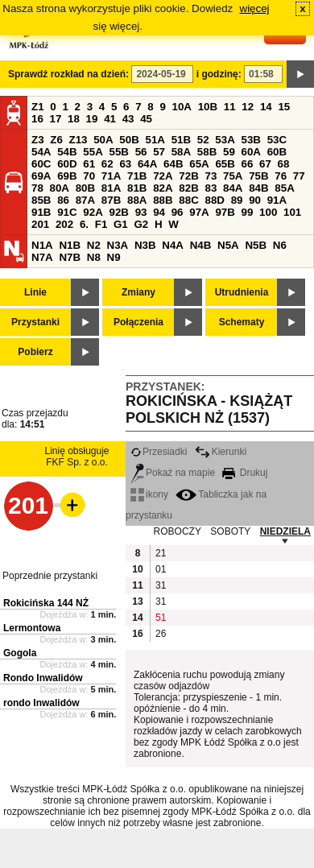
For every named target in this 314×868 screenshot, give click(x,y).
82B (188, 188)
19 (92, 119)
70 (89, 176)
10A (182, 107)
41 (110, 119)
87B (111, 200)
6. (84, 224)
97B (225, 212)
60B (277, 152)
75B (258, 176)
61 (89, 164)
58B (207, 152)
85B (41, 200)
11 (230, 107)
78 (37, 188)
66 (248, 164)
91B (41, 212)
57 (159, 152)
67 (265, 164)
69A (41, 176)
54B (67, 152)
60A (251, 152)
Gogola (20, 653)
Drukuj (245, 473)
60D (67, 164)
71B (137, 176)
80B (85, 188)
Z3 (38, 140)
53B (251, 140)
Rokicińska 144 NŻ (46, 603)
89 (237, 200)
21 (161, 553)
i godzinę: (219, 74)
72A (163, 176)
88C (188, 200)
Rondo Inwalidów (43, 678)
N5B (256, 245)
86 (63, 200)
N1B (70, 245)
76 (281, 176)
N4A (173, 245)
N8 (94, 257)
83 (211, 188)
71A (111, 176)
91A (277, 200)
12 (248, 107)
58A (181, 152)
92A (93, 212)
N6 (280, 245)
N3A (118, 245)
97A (199, 212)
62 (107, 164)
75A (233, 176)
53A (225, 140)
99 (248, 212)
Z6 (56, 140)
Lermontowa (32, 628)
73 (211, 176)
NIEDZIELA (285, 531)
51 (161, 618)
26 (161, 634)
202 (64, 224)
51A (155, 140)
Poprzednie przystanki (50, 576)
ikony (149, 494)
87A (85, 200)
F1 (101, 224)
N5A (228, 245)
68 (284, 164)
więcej (255, 8)
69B (67, 176)
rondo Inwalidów (41, 703)
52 (203, 140)
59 (229, 152)
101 (292, 212)
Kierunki (221, 452)
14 (266, 107)
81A (111, 188)
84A (233, 188)
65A (199, 164)
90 (255, 200)
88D (214, 200)
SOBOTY (230, 531)
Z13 (78, 140)
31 (161, 585)
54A (41, 152)
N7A (42, 257)
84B (258, 188)
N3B (145, 245)
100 (268, 212)
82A (163, 188)
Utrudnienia (242, 292)
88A (137, 200)
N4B (201, 245)
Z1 (38, 107)
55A (93, 152)
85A (284, 188)
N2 (94, 245)
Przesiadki (159, 452)
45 (146, 119)
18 (74, 119)
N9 (114, 257)
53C (277, 140)
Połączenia (138, 322)
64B (173, 164)
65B (225, 164)
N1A (42, 245)
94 (159, 212)
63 (125, 164)
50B (129, 140)
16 (37, 119)
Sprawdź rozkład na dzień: (68, 74)
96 (178, 212)
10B (208, 107)
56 (141, 152)
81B (137, 188)
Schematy (242, 322)
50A (103, 140)
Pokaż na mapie (173, 473)
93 (141, 212)
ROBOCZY (178, 531)
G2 (141, 224)
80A (60, 188)
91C (67, 212)
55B (118, 152)
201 (40, 224)
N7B (70, 257)
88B (163, 200)
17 (56, 119)
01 (161, 569)
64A (147, 164)
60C (41, 164)
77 (299, 176)
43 (128, 119)
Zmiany (138, 292)
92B (118, 212)
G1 (121, 224)
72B (188, 176)
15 (284, 107)
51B (181, 140)
